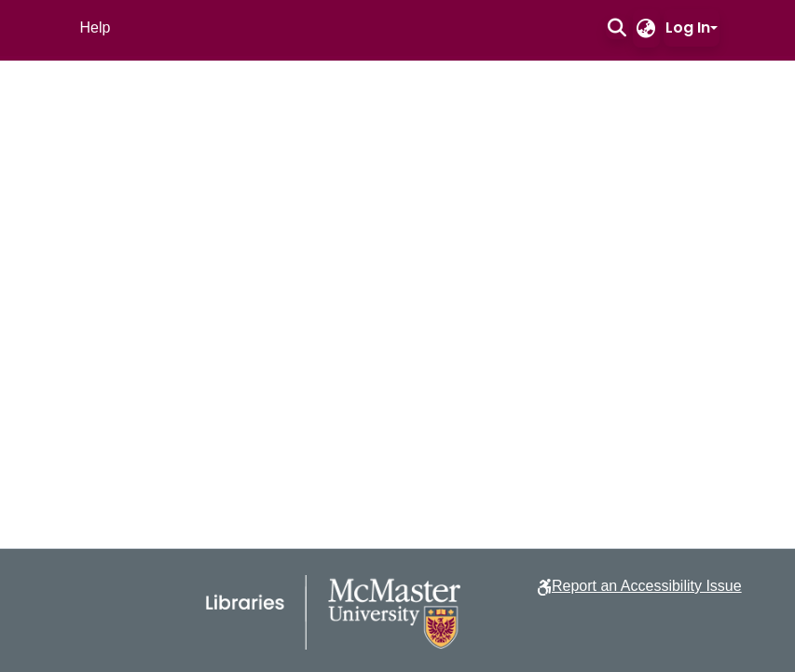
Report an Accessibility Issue (647, 586)
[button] (617, 28)
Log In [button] (688, 27)
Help (96, 27)
